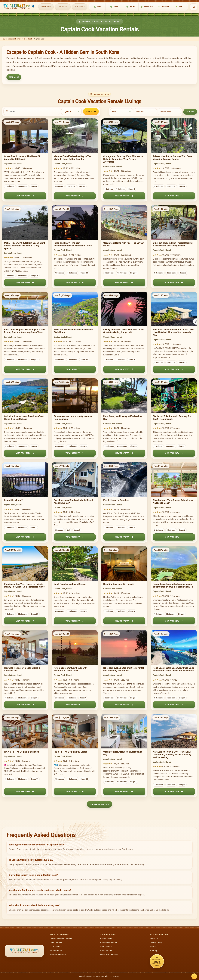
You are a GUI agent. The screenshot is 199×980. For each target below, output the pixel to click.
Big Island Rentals (58, 954)
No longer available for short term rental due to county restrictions (124, 669)
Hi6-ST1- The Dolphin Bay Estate (70, 752)
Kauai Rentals (56, 950)
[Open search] (194, 7)
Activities (63, 7)
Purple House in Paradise (116, 500)
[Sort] (169, 112)
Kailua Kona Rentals (109, 954)
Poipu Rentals (106, 950)
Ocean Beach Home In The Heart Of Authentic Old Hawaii (22, 158)
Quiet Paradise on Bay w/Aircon (70, 584)
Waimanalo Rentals (109, 943)
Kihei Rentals (106, 947)
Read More (14, 77)
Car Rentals (80, 7)
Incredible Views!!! (13, 500)
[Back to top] (194, 976)
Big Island (28, 39)
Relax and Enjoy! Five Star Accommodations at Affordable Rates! (73, 244)
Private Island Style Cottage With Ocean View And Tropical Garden (173, 158)
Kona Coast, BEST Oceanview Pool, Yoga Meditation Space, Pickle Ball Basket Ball (174, 669)
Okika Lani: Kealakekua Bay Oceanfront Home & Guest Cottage (24, 418)
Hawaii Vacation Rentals (12, 39)
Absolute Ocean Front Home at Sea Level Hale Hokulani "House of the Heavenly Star (174, 332)
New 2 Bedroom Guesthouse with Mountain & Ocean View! (70, 669)
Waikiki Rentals (107, 939)
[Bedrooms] (145, 112)
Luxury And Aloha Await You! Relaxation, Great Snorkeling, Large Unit (124, 331)
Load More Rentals (100, 804)
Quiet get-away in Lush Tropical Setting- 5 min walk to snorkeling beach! (173, 244)
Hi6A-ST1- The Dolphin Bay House (21, 752)
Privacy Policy (156, 943)
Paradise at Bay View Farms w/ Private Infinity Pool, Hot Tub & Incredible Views (24, 585)
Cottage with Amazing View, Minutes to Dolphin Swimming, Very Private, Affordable (123, 159)
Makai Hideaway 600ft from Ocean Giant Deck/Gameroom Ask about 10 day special (24, 246)
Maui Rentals (56, 947)
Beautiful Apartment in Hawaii (118, 584)
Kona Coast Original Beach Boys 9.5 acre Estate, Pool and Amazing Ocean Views (25, 331)
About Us (154, 939)
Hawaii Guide (46, 7)
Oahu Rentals (56, 943)
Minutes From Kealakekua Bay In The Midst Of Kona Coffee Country (72, 158)
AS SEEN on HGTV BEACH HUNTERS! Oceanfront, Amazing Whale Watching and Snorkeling (172, 755)
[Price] (122, 112)
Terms (153, 947)
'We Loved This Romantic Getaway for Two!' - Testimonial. (172, 418)
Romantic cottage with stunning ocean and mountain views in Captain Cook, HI (173, 585)
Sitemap (153, 950)
